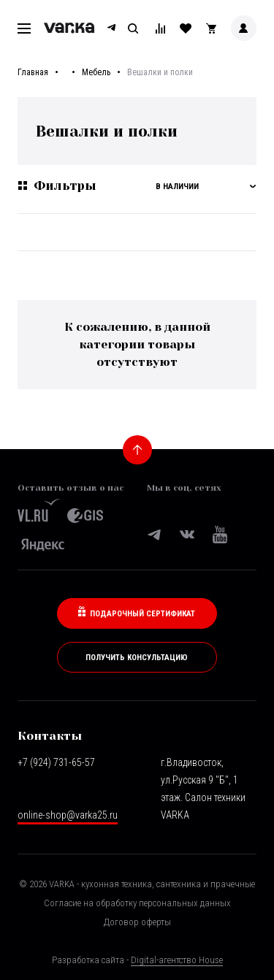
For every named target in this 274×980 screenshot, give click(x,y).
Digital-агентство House (177, 960)
